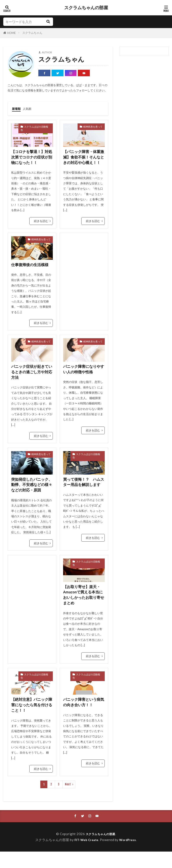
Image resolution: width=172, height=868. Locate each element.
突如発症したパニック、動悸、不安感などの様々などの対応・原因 (31, 495)
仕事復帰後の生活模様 (31, 271)
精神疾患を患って (93, 126)
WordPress (129, 856)
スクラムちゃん (32, 33)
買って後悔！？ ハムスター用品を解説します (83, 493)
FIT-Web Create (86, 856)
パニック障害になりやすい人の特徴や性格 (83, 376)
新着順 (17, 108)
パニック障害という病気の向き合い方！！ (83, 718)
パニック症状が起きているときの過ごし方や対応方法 (31, 379)
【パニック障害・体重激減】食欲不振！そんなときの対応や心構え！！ (83, 160)
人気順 (29, 108)
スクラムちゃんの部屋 (86, 8)
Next (68, 800)
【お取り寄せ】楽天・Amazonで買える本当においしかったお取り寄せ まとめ (83, 610)
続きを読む (41, 222)
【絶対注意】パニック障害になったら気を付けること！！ (31, 721)
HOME (12, 33)
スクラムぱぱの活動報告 (34, 128)
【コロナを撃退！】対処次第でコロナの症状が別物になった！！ (31, 157)
